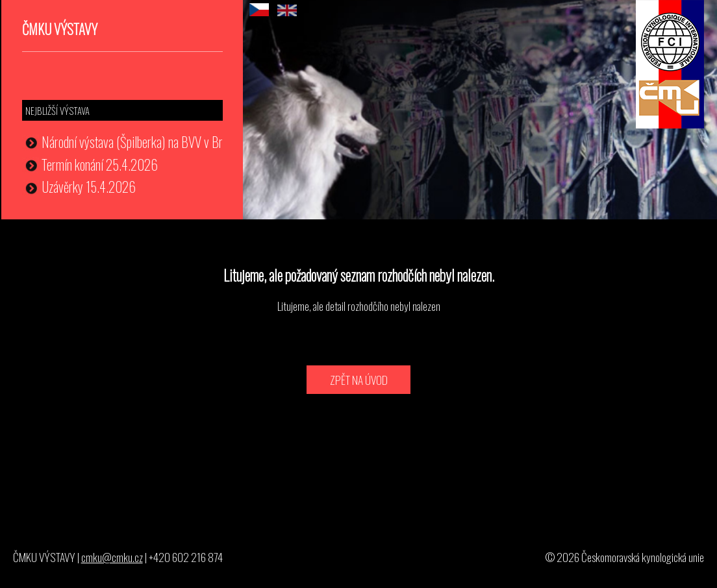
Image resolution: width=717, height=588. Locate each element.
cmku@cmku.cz (112, 557)
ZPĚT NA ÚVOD (359, 380)
